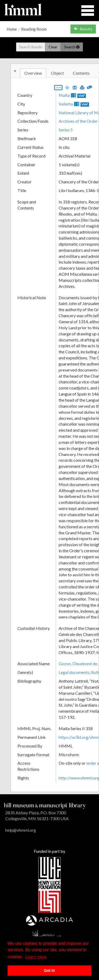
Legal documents (74, 672)
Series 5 (66, 130)
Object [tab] (57, 73)
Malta (64, 95)
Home (12, 29)
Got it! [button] (49, 971)
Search (72, 47)
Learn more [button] (36, 957)
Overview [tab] (33, 73)
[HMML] (45, 805)
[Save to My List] (67, 87)
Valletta (66, 104)
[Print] (82, 87)
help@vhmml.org (21, 830)
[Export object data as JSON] (58, 89)
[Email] (75, 87)
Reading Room (34, 29)
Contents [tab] (81, 73)
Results (83, 29)
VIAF (82, 96)
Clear (53, 47)
